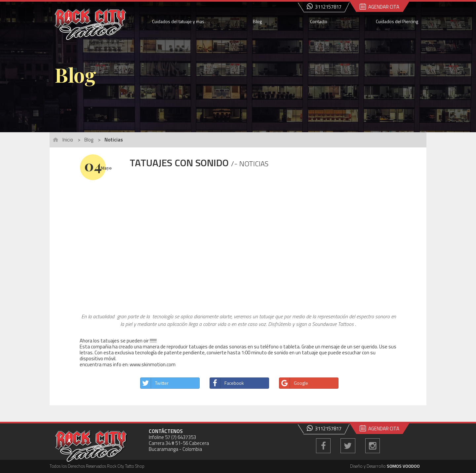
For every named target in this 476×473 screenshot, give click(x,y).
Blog (257, 21)
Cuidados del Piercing (397, 21)
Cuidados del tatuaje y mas (178, 21)
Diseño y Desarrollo (385, 466)
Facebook (227, 383)
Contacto (319, 21)
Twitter (155, 383)
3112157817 (324, 7)
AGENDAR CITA (379, 7)
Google (294, 383)
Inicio (68, 140)
